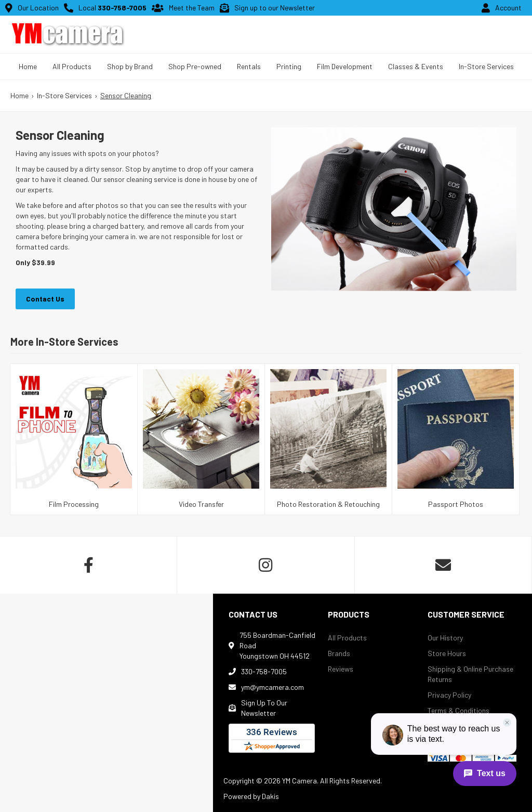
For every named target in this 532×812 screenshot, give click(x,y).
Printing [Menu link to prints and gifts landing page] (289, 66)
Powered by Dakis (251, 796)
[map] (107, 703)
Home (28, 66)
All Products (347, 638)
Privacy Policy (449, 695)
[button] (72, 67)
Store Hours (447, 653)
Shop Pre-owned (195, 66)
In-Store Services (486, 66)
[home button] (68, 34)
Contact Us (45, 299)
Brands (339, 653)
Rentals (249, 66)
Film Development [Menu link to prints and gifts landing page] (345, 66)
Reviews (341, 669)
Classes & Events (416, 66)
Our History (445, 638)
